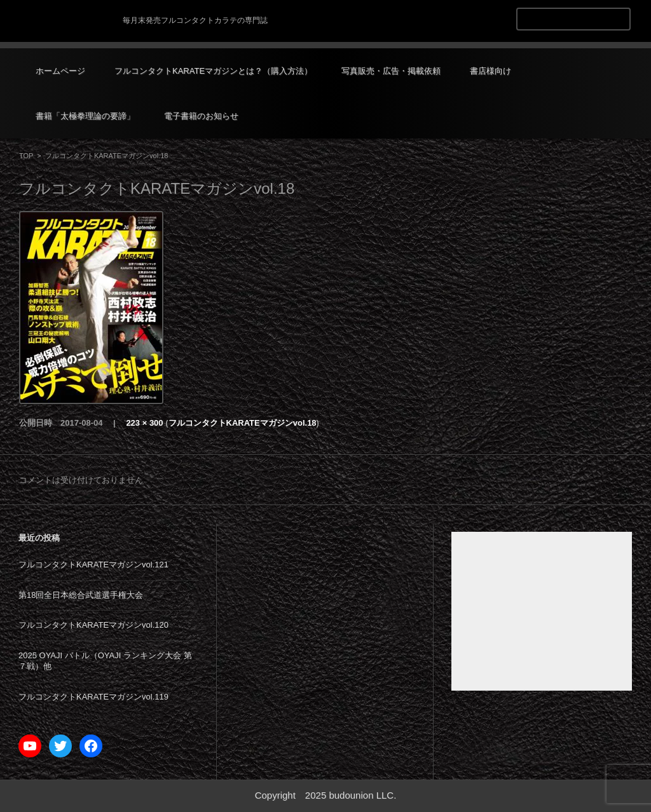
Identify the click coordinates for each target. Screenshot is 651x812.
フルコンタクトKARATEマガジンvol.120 (93, 625)
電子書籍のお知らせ (201, 116)
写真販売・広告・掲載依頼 (391, 71)
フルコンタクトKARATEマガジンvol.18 (243, 423)
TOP (26, 156)
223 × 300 (144, 423)
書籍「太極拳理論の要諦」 (85, 116)
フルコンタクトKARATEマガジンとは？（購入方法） (213, 71)
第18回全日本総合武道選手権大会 (81, 595)
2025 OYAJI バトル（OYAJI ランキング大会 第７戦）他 (105, 661)
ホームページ (60, 71)
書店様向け (490, 71)
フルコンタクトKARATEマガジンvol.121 (93, 565)
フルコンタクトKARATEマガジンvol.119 (93, 697)
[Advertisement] (542, 611)
